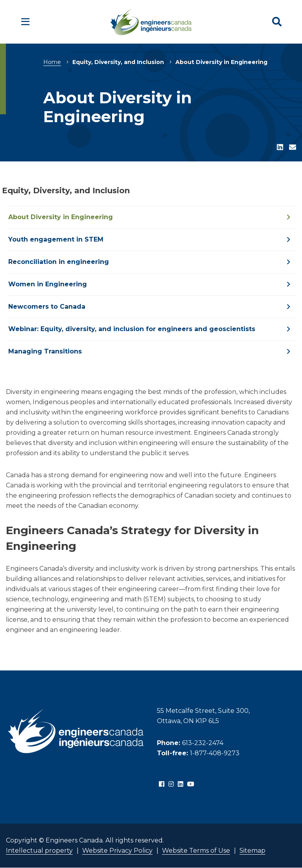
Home (52, 62)
